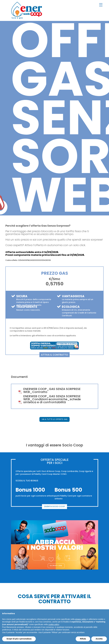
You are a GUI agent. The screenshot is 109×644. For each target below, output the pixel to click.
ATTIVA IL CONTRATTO (55, 355)
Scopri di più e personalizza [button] (19, 639)
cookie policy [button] (54, 624)
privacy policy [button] (81, 619)
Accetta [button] (99, 639)
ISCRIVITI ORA (56, 566)
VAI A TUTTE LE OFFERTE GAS (55, 419)
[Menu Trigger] (101, 5)
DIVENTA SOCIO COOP (55, 506)
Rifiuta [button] (83, 639)
